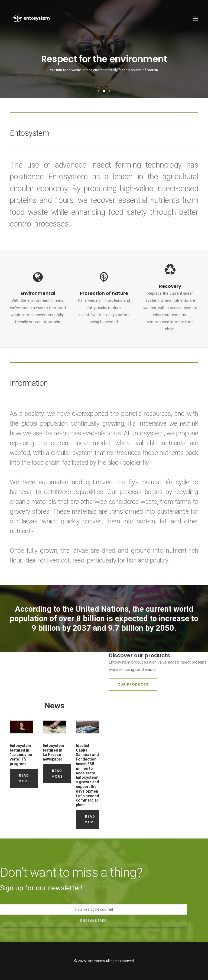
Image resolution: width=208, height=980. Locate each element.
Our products (133, 684)
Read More (25, 778)
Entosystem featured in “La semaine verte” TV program (21, 755)
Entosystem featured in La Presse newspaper (53, 752)
